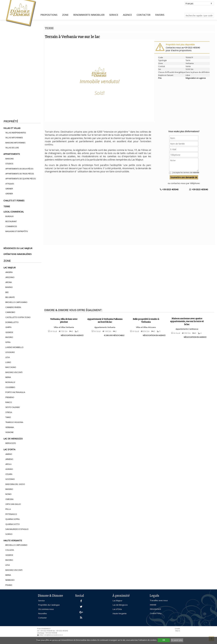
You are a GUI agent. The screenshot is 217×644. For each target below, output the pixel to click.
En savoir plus (177, 640)
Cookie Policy (156, 613)
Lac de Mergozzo (120, 605)
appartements (12, 154)
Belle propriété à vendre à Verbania (146, 321)
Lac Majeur (117, 601)
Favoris (160, 15)
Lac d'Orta (117, 609)
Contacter (144, 15)
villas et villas (12, 128)
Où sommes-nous (46, 609)
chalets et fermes (14, 200)
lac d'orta (9, 449)
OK (164, 640)
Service (114, 15)
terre (7, 206)
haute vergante (13, 540)
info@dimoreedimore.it (53, 635)
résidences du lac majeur (18, 248)
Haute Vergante (120, 613)
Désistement (155, 609)
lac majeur (9, 267)
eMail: (42, 635)
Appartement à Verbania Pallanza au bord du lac (105, 321)
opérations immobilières (17, 254)
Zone (65, 15)
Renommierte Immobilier (89, 15)
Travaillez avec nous (159, 600)
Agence (127, 15)
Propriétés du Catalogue (49, 605)
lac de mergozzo (13, 439)
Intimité (153, 605)
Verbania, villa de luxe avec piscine (64, 321)
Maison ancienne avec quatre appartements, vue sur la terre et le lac (187, 321)
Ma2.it (178, 631)
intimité (196, 172)
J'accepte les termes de (186, 172)
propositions (49, 15)
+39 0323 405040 (169, 189)
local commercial (14, 212)
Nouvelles (43, 613)
